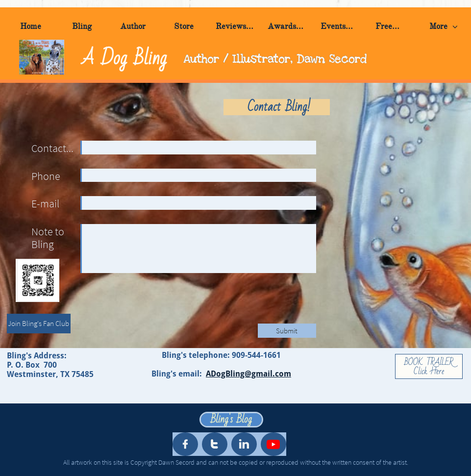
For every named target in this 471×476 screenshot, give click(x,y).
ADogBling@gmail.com (248, 374)
